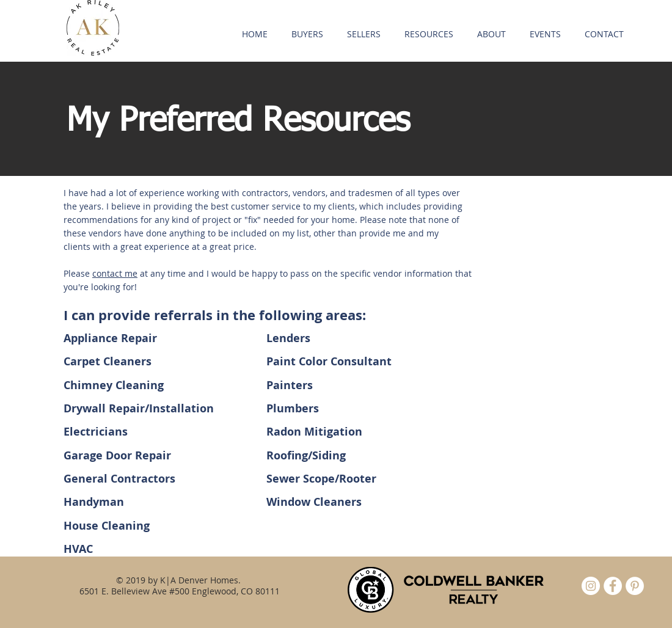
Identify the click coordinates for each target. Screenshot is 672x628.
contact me (115, 273)
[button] (307, 34)
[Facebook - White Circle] (613, 586)
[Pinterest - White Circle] (635, 586)
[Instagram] (591, 586)
